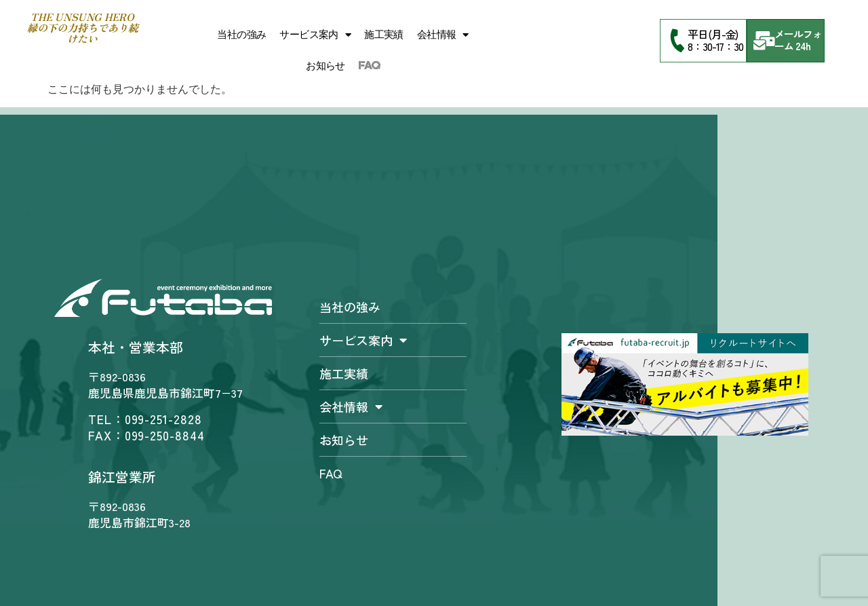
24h (803, 46)
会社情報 (443, 35)
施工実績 (384, 35)
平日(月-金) (713, 34)
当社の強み (241, 35)
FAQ (369, 66)
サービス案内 (315, 35)
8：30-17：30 (715, 46)
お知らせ (325, 66)
